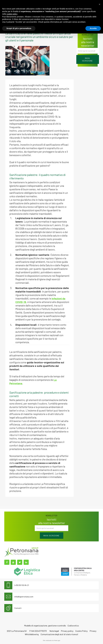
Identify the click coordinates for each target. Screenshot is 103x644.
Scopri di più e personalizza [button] (19, 28)
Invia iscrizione (87, 59)
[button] (100, 4)
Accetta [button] (93, 28)
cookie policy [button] (12, 14)
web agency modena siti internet (52, 641)
